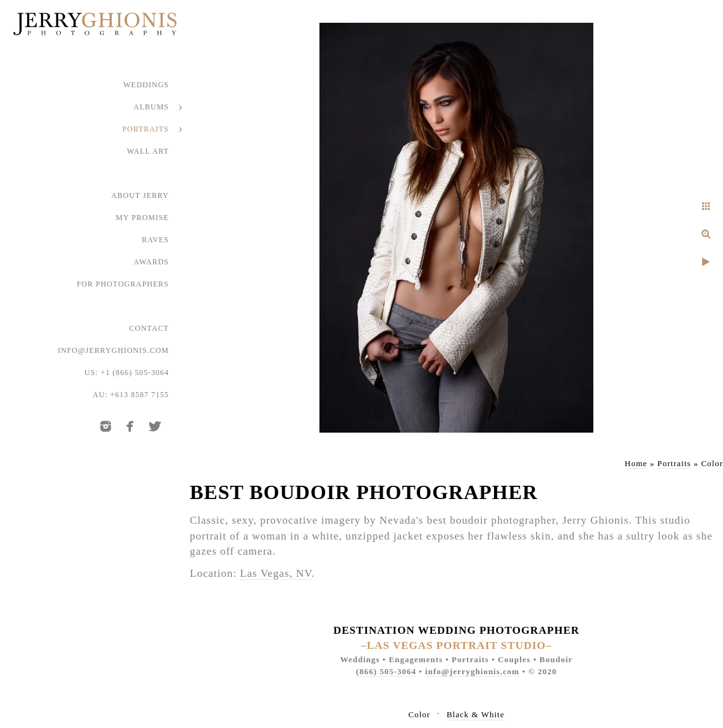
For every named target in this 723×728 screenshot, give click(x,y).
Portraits (145, 129)
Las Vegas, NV (275, 573)
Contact (149, 328)
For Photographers (123, 284)
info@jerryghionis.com (113, 350)
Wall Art (148, 151)
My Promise (142, 218)
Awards (151, 262)
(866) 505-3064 (386, 671)
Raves (155, 240)
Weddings (146, 85)
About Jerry (140, 195)
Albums (151, 107)
